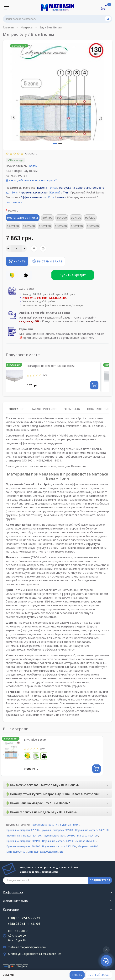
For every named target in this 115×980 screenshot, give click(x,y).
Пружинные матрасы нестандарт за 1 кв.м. (55, 825)
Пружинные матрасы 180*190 (24, 836)
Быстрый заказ (99, 975)
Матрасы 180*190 (87, 836)
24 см (53, 188)
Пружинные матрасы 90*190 (59, 836)
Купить (77, 975)
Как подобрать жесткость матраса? (33, 180)
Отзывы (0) (72, 409)
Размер (13, 210)
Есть (51, 197)
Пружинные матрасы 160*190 (23, 841)
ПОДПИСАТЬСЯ (100, 880)
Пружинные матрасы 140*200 (59, 846)
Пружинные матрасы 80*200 (57, 830)
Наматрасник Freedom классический (51, 366)
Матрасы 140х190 (88, 846)
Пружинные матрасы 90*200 (23, 830)
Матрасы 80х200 (86, 841)
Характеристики (44, 409)
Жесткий (55, 192)
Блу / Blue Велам (35, 740)
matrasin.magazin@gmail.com (27, 947)
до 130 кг (12, 192)
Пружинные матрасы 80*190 (58, 841)
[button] (55, 144)
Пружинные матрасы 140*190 (92, 830)
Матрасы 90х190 (16, 852)
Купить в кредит (73, 275)
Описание (16, 409)
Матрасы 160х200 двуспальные (45, 852)
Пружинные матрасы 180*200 (23, 846)
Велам (33, 166)
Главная (8, 27)
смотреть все (14, 202)
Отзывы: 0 (31, 154)
